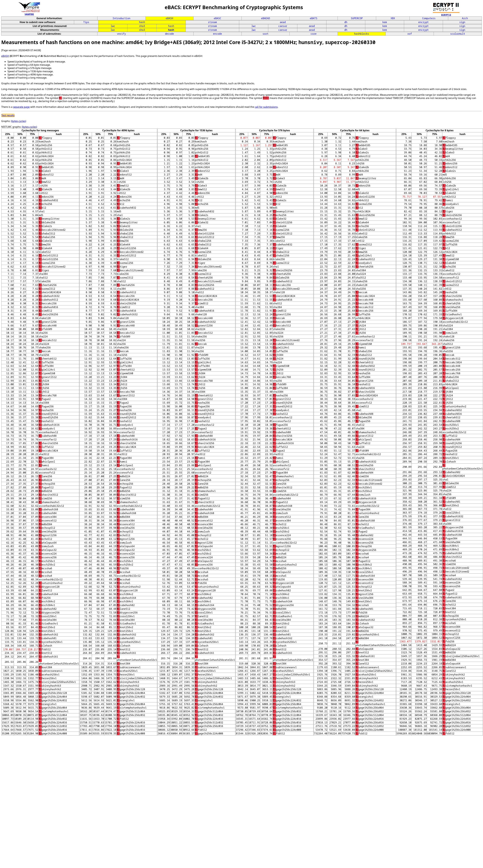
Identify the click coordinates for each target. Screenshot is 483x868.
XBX (393, 18)
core (314, 34)
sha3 (142, 26)
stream (212, 22)
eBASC (218, 18)
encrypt (423, 22)
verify (121, 34)
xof (410, 34)
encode (218, 34)
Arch (465, 18)
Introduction (121, 18)
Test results (8, 115)
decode (169, 34)
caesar (283, 26)
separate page (21, 107)
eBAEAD (265, 18)
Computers (429, 18)
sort (265, 34)
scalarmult (458, 34)
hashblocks (362, 34)
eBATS (314, 18)
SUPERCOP (357, 18)
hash (142, 22)
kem (385, 22)
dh (346, 22)
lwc (113, 26)
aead (283, 22)
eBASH (169, 18)
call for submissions (266, 107)
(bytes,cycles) (19, 121)
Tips (86, 22)
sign (462, 22)
